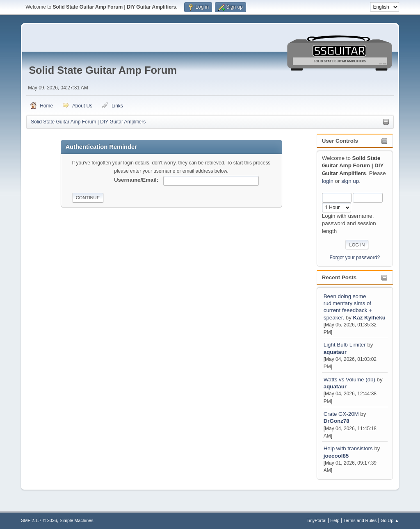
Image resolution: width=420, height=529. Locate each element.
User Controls (340, 141)
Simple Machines (77, 520)
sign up (350, 181)
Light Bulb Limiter (345, 345)
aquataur (335, 352)
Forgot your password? (355, 258)
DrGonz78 (337, 421)
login (328, 181)
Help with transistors (348, 448)
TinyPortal (316, 520)
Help (335, 520)
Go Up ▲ (390, 520)
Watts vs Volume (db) (349, 380)
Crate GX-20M (341, 414)
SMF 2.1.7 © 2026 (39, 520)
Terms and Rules (360, 520)
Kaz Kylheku (369, 318)
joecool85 (336, 456)
